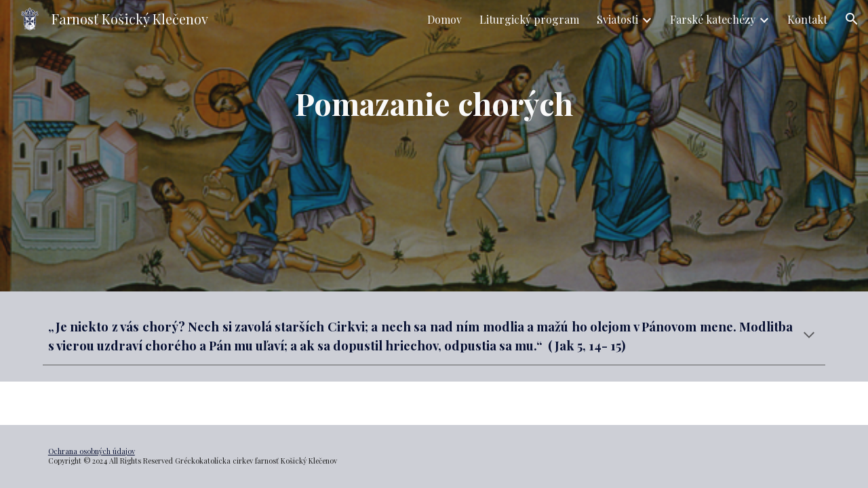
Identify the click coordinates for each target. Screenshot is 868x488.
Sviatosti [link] (617, 19)
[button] (852, 19)
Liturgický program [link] (529, 19)
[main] (434, 146)
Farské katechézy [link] (713, 19)
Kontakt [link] (807, 19)
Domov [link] (445, 19)
